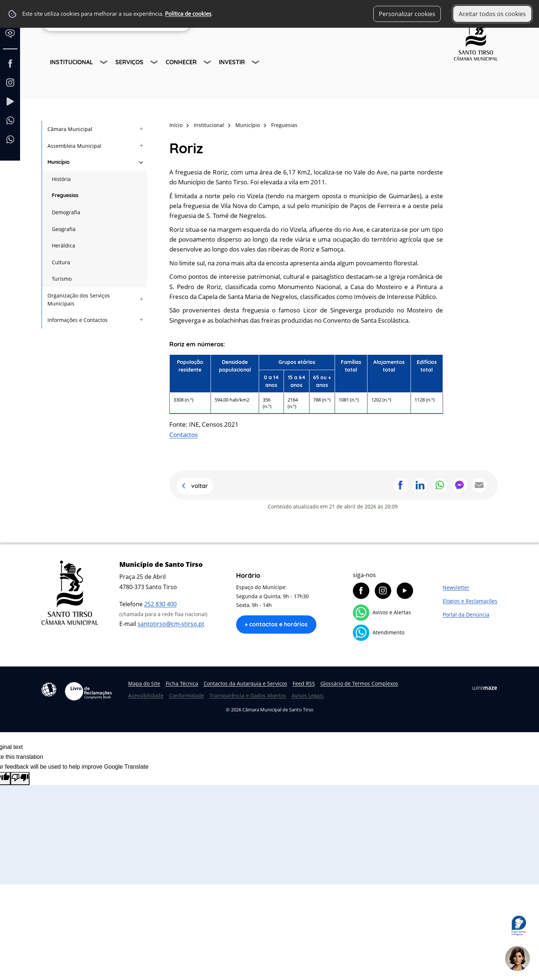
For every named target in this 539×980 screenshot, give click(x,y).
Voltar (200, 486)
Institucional (72, 62)
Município (248, 125)
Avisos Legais (308, 695)
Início (176, 125)
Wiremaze (485, 688)
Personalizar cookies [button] (407, 14)
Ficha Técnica (182, 683)
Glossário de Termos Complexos (359, 683)
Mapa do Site (144, 683)
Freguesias (284, 125)
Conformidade (186, 695)
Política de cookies (188, 14)
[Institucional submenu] (104, 63)
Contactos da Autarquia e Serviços (245, 683)
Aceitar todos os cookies (492, 14)
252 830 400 (160, 604)
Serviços (129, 62)
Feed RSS (304, 683)
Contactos (184, 435)
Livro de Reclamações (88, 691)
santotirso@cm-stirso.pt (171, 624)
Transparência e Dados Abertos (248, 695)
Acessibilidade (49, 689)
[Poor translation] (20, 779)
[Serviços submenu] (155, 63)
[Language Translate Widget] (14, 39)
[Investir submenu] (256, 63)
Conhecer (181, 62)
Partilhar (401, 485)
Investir (232, 62)
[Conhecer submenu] (208, 63)
